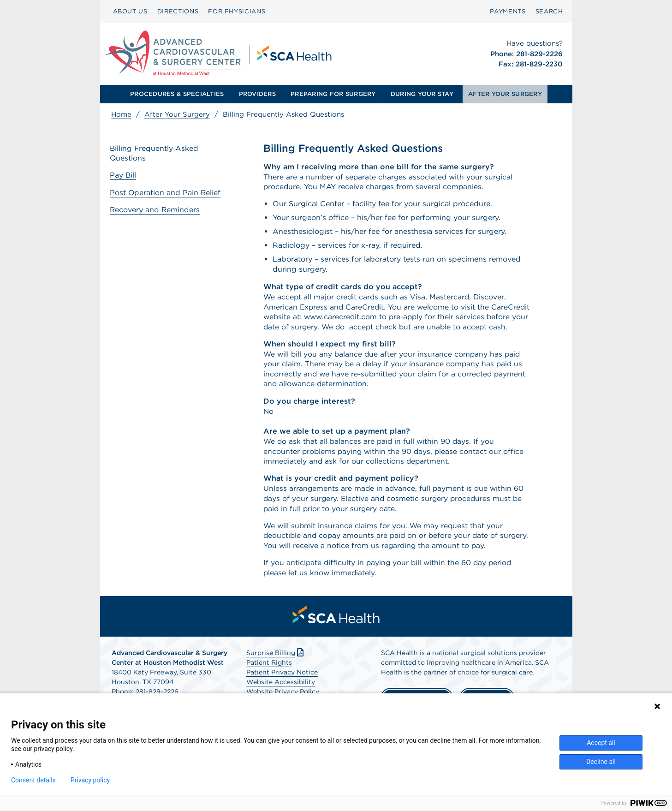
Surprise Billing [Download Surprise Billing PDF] (276, 669)
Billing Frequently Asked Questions (156, 154)
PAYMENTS (508, 11)
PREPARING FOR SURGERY (333, 94)
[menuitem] (130, 12)
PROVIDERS (257, 94)
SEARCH (549, 11)
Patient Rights (269, 679)
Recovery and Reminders (157, 209)
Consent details (33, 780)
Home (121, 114)
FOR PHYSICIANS (237, 11)
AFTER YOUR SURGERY (505, 94)
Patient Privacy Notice (282, 688)
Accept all (601, 743)
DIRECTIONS (178, 11)
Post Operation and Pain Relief (167, 193)
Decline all (601, 762)
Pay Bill (125, 176)
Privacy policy (90, 780)
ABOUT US (130, 11)
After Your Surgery (177, 114)
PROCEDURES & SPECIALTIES (177, 94)
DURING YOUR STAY (422, 94)
